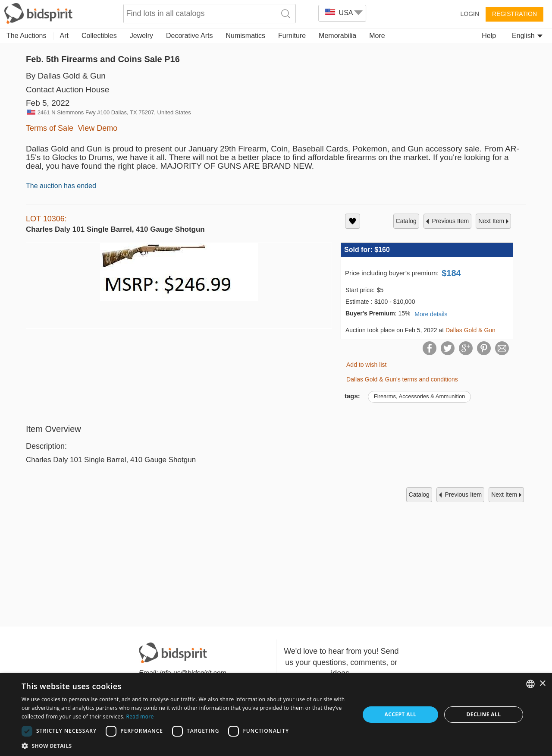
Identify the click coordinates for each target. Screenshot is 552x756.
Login (470, 14)
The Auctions (27, 36)
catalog (406, 221)
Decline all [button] (484, 714)
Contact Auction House (67, 90)
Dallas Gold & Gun (470, 330)
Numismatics (245, 36)
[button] (186, 745)
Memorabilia (337, 36)
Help (489, 36)
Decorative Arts (189, 36)
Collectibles (99, 36)
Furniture (292, 36)
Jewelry (141, 36)
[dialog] (276, 715)
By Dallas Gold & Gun (66, 76)
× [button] (542, 684)
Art (64, 36)
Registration (514, 14)
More (377, 36)
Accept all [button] (401, 714)
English (527, 36)
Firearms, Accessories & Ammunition (420, 396)
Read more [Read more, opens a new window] (140, 717)
